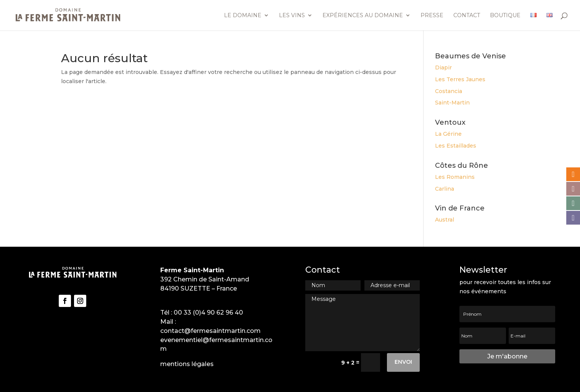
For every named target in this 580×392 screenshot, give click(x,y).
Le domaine (243, 16)
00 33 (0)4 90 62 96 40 (208, 312)
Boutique (505, 16)
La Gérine (448, 134)
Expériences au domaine (363, 16)
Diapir (443, 67)
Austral (445, 220)
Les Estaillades (456, 146)
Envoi (403, 362)
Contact (467, 16)
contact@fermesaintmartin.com (210, 331)
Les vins (292, 16)
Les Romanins (455, 177)
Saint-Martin (452, 103)
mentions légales (187, 364)
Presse (432, 16)
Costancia (449, 91)
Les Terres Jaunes (460, 79)
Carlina (445, 189)
